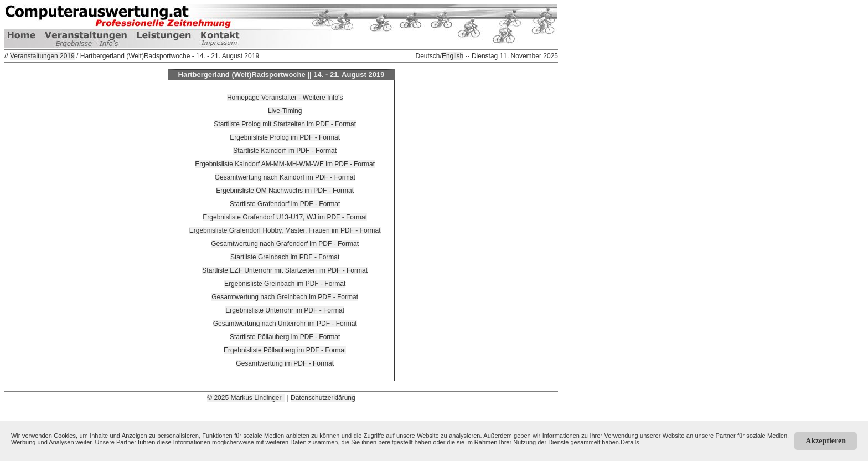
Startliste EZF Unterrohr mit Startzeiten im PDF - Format (285, 270)
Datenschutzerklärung (323, 398)
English (453, 56)
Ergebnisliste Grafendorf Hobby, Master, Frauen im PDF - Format (285, 230)
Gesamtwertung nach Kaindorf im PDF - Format (285, 177)
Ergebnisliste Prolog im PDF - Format (285, 137)
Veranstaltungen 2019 (42, 56)
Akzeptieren (826, 441)
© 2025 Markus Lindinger (246, 398)
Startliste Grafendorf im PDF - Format (285, 204)
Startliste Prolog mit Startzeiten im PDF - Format (285, 124)
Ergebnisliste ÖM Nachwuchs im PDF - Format (285, 191)
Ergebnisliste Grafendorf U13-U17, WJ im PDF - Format (285, 217)
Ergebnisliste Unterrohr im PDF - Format (285, 310)
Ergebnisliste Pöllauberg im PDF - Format (285, 350)
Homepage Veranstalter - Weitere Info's (285, 98)
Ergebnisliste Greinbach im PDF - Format (285, 284)
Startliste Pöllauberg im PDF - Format (285, 337)
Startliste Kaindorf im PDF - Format (285, 151)
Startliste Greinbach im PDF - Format (285, 257)
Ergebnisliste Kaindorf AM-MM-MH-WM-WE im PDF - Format (285, 164)
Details (630, 442)
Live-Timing (285, 111)
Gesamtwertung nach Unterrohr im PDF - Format (285, 324)
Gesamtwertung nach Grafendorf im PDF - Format (285, 244)
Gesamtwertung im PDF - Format (285, 363)
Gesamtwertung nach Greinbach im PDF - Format (285, 297)
